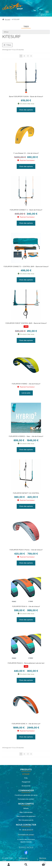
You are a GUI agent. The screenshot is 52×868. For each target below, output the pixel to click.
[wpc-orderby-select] (26, 32)
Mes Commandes (26, 812)
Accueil (7, 19)
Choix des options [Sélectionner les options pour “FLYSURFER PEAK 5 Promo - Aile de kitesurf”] (26, 563)
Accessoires (26, 786)
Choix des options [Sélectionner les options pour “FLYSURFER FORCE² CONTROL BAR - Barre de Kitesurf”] (26, 340)
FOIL (26, 778)
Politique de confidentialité (24, 859)
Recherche (26, 865)
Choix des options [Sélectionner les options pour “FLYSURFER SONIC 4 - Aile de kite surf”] (26, 737)
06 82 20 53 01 (28, 830)
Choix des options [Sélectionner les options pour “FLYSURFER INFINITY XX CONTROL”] (26, 506)
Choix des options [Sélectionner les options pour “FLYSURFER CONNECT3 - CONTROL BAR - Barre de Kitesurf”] (26, 280)
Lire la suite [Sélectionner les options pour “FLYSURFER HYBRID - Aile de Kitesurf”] (26, 393)
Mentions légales (43, 859)
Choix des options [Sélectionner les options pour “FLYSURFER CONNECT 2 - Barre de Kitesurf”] (26, 223)
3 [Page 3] (28, 56)
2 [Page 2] (24, 56)
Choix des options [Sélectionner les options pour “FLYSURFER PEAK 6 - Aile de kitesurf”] (26, 620)
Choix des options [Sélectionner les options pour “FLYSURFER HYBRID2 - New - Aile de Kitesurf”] (26, 450)
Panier (40, 863)
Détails (26, 808)
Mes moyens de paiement (26, 816)
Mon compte (9, 865)
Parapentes (26, 782)
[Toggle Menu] (47, 12)
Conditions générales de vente (26, 795)
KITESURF (26, 774)
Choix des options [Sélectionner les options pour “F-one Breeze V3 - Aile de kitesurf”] (26, 166)
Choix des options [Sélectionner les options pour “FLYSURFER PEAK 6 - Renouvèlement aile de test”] (26, 680)
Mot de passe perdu (26, 820)
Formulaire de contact (26, 799)
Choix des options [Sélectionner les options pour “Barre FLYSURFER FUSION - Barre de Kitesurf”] (26, 110)
